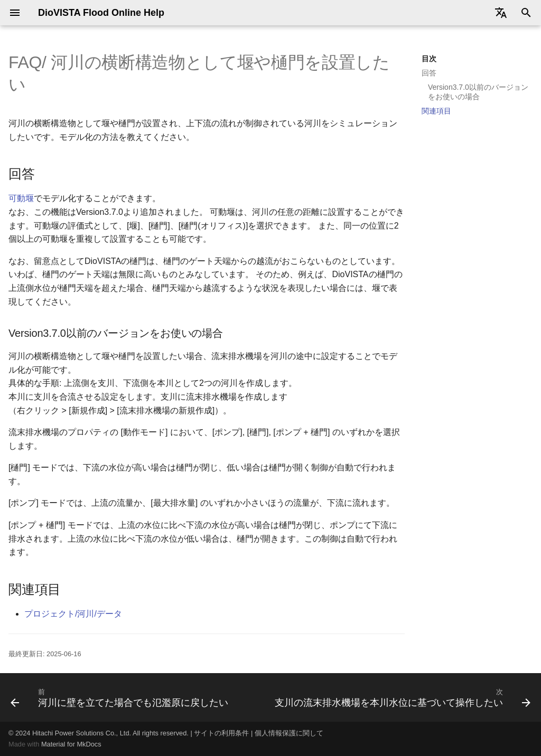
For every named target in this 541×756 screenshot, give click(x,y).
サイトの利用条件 (221, 733)
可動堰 (21, 198)
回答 (429, 73)
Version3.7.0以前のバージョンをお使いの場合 (478, 92)
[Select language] (501, 13)
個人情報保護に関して (289, 733)
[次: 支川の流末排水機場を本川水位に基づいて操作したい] (402, 697)
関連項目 (436, 111)
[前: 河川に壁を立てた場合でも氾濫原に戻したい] (120, 697)
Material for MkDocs (71, 744)
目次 (429, 59)
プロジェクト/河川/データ (73, 614)
